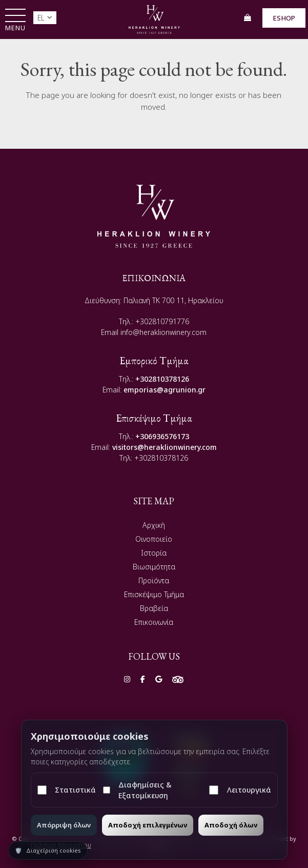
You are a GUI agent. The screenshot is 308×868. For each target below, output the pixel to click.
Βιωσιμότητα (154, 567)
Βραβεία (154, 608)
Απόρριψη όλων (64, 825)
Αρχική (154, 525)
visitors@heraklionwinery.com (165, 447)
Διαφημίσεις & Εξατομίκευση (137, 790)
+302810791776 (162, 321)
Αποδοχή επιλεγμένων (148, 825)
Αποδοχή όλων (231, 825)
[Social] (127, 679)
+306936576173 (162, 436)
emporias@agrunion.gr (165, 390)
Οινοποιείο (154, 539)
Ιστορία (154, 553)
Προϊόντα (154, 580)
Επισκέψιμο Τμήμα (154, 594)
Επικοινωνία (154, 622)
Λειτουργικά (240, 790)
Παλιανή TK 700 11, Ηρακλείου (173, 300)
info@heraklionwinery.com (163, 332)
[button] (15, 21)
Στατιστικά (67, 790)
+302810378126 (162, 379)
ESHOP (284, 18)
